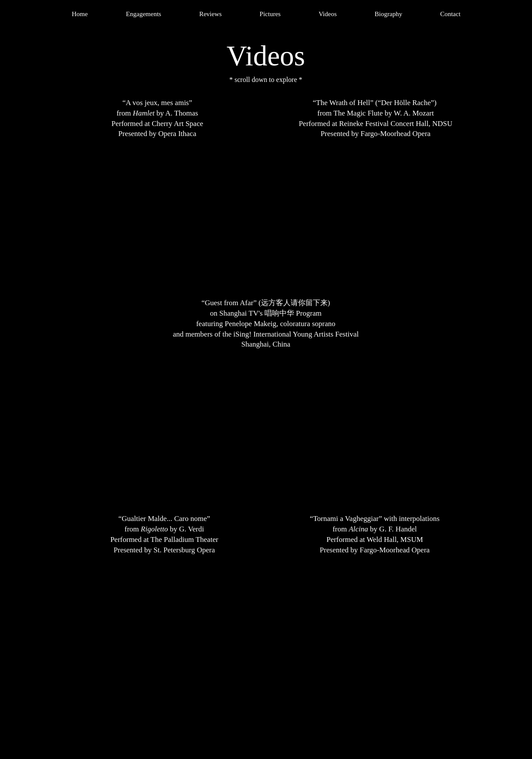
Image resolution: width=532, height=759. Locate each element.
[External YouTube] (158, 219)
